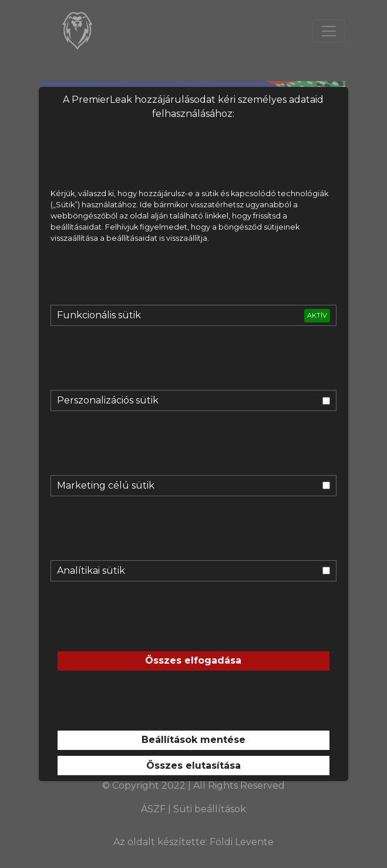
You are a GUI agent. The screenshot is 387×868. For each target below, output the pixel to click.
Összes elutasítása (193, 766)
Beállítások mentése (193, 740)
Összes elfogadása (193, 660)
